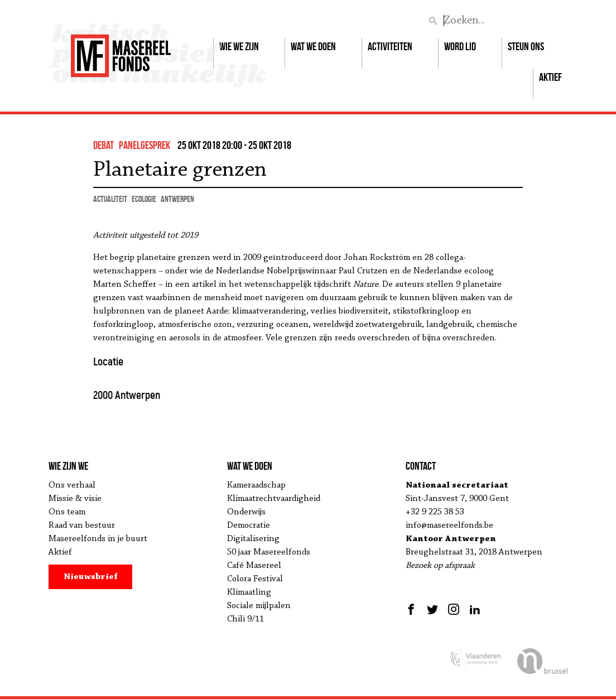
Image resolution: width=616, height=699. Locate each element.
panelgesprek (145, 145)
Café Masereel (254, 566)
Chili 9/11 (246, 619)
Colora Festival (255, 579)
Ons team (67, 512)
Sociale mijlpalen (259, 606)
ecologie (144, 199)
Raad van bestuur (82, 526)
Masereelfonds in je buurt (98, 539)
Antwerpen (177, 199)
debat (104, 145)
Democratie (249, 526)
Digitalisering (253, 539)
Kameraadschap (256, 485)
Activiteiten (390, 46)
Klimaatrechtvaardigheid (274, 499)
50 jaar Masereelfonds (269, 552)
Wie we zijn (239, 46)
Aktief (550, 77)
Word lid (460, 46)
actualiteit (110, 199)
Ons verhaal (72, 485)
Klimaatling (249, 592)
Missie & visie (75, 499)
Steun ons (526, 46)
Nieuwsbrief (91, 577)
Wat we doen (313, 46)
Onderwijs (246, 512)
